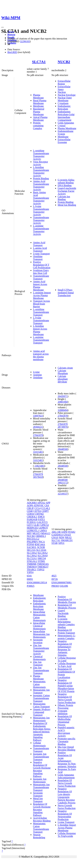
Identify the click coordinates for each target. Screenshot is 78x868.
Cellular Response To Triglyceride (67, 835)
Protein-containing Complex (38, 126)
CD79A (37, 511)
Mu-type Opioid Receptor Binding (66, 748)
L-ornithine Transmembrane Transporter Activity (41, 155)
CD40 (30, 511)
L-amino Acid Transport (40, 249)
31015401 (38, 452)
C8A (47, 505)
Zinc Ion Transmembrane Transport (41, 670)
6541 (29, 576)
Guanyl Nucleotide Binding (63, 613)
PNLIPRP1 (32, 542)
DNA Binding (65, 185)
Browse (11, 35)
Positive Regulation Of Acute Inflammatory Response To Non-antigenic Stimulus (67, 759)
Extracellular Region (64, 82)
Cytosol (62, 126)
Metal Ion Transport (38, 800)
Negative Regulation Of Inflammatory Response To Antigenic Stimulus (65, 648)
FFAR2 (72, 532)
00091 (30, 579)
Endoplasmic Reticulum (64, 107)
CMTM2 (39, 514)
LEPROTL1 (33, 531)
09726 (55, 579)
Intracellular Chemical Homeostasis (39, 626)
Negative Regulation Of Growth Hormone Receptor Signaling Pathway (42, 769)
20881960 (63, 402)
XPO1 (61, 543)
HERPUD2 (32, 528)
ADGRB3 (32, 503)
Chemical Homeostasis (39, 658)
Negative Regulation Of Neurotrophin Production (65, 815)
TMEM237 (43, 567)
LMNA (43, 531)
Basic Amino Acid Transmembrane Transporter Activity (41, 198)
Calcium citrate (65, 368)
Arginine (37, 375)
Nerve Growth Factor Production (67, 807)
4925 (54, 576)
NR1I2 (68, 537)
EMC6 (41, 517)
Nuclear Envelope (67, 95)
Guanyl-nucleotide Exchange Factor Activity (67, 191)
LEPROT (43, 528)
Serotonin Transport (38, 794)
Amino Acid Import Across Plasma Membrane (40, 286)
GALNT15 (42, 522)
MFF (29, 533)
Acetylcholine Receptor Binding (42, 819)
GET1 (30, 525)
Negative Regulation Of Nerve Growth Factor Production (67, 698)
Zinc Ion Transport (38, 663)
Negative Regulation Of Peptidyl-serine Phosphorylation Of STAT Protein (66, 686)
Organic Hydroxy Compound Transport (42, 712)
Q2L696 (64, 586)
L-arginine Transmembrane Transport (41, 340)
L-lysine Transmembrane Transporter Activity (41, 210)
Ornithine (38, 378)
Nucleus (62, 92)
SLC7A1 (39, 62)
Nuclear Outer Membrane (65, 99)
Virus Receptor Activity (40, 163)
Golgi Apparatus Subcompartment (66, 776)
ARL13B (56, 532)
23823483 (39, 466)
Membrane (38, 106)
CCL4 (37, 508)
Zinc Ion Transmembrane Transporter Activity (41, 649)
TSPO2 (41, 570)
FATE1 (41, 519)
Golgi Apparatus (66, 123)
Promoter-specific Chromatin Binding (67, 741)
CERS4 (31, 514)
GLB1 (37, 525)
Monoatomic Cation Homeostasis (39, 684)
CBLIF (30, 508)
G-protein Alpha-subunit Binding (66, 181)
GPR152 (45, 525)
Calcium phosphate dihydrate (63, 379)
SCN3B (41, 547)
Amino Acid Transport (39, 244)
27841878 (38, 435)
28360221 (38, 427)
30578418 (38, 477)
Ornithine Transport (38, 258)
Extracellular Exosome (64, 141)
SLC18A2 (32, 553)
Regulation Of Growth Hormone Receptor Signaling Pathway (42, 810)
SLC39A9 (43, 556)
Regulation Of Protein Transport (66, 631)
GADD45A (57, 535)
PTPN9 (30, 544)
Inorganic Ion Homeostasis (40, 780)
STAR (55, 543)
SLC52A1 (32, 558)
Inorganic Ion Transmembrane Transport (41, 757)
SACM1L (32, 547)
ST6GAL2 (32, 561)
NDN (62, 537)
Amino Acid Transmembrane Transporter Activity (41, 185)
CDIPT (45, 511)
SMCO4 (42, 558)
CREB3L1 (32, 517)
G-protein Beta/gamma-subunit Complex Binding (66, 623)
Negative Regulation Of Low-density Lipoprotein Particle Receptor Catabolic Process (67, 796)
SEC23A (31, 550)
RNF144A (40, 544)
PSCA (42, 542)
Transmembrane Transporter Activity (41, 220)
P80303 (55, 586)
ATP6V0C (39, 505)
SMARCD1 (67, 540)
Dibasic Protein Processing (65, 707)
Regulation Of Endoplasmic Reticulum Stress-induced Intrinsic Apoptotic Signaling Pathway (42, 732)
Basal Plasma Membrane (40, 102)
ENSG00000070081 (62, 583)
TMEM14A (43, 564)
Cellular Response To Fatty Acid (67, 665)
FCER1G (31, 522)
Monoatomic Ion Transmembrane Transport (41, 787)
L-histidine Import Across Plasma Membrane (40, 330)
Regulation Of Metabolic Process (67, 606)
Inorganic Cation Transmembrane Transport (41, 698)
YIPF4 (30, 572)
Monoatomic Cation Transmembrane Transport (41, 828)
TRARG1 (32, 570)
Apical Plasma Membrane (40, 119)
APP (48, 503)
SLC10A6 (41, 550)
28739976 (63, 427)
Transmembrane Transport (41, 277)
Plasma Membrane (38, 96)
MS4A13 (46, 533)
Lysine (36, 372)
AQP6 (30, 505)
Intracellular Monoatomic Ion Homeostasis (41, 634)
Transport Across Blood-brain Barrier (41, 304)
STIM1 (41, 561)
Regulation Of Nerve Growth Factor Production (67, 783)
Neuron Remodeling (39, 836)
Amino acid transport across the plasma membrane (41, 355)
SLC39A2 (32, 556)
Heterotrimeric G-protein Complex (67, 637)
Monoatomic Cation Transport (41, 705)
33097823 (38, 416)
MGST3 (36, 533)
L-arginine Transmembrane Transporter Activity (41, 230)
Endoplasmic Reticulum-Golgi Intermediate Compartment (66, 116)
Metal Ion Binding (67, 205)
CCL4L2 (46, 508)
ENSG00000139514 (37, 583)
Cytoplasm (63, 103)
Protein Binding (41, 178)
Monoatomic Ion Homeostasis (41, 719)
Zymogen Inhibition (63, 712)
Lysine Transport (41, 254)
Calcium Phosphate (63, 372)
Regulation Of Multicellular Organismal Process (65, 720)
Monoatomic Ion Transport (41, 691)
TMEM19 (32, 567)
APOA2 (41, 503)
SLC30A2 (43, 553)
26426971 (63, 396)
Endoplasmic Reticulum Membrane (40, 606)
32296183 (25, 41)
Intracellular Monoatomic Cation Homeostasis (39, 616)
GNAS (55, 537)
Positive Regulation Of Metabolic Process (67, 599)
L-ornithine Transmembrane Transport (41, 312)
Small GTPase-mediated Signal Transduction (66, 293)
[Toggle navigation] (2, 27)
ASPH (64, 532)
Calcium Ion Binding (64, 198)
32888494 (63, 410)
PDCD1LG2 (33, 539)
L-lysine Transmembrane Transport (41, 320)
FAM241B (32, 519)
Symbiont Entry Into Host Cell (41, 272)
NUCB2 (64, 62)
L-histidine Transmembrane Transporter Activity (41, 171)
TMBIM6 (32, 564)
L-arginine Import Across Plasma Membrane (42, 295)
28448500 (63, 449)
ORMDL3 (41, 536)
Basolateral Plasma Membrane (39, 112)
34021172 (63, 483)
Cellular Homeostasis (39, 744)
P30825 (31, 586)
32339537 (63, 494)
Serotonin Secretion (38, 641)
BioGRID (12, 52)
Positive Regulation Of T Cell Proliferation (42, 265)
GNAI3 (67, 535)
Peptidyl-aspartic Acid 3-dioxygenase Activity (66, 732)
